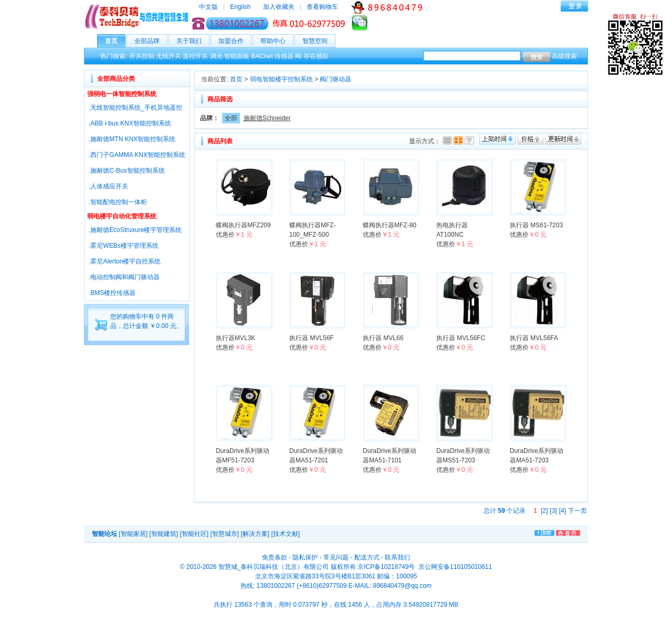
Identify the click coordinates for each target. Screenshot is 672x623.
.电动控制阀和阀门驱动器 (124, 277)
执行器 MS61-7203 (536, 225)
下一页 (577, 511)
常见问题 (336, 557)
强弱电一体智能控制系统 (122, 94)
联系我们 (397, 557)
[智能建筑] (164, 534)
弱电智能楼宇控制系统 (281, 79)
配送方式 (367, 557)
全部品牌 (151, 41)
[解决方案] (255, 534)
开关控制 (142, 56)
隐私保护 (305, 557)
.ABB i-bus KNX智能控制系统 (130, 123)
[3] (553, 511)
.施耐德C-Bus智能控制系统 (127, 171)
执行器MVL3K (235, 338)
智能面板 (237, 56)
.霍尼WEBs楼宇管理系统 (124, 246)
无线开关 (169, 56)
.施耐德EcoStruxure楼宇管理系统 (135, 230)
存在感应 (316, 56)
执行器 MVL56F (312, 338)
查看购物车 (322, 7)
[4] (563, 511)
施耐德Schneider (267, 118)
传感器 (284, 56)
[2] (544, 511)
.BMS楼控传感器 (112, 293)
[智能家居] (133, 534)
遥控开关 (195, 56)
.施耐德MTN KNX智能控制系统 (132, 139)
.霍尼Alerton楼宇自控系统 (125, 261)
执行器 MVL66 (383, 338)
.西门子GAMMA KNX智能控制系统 (137, 155)
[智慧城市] (224, 534)
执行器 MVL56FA (534, 338)
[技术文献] (285, 534)
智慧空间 (319, 41)
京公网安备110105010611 (454, 567)
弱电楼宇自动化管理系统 (122, 216)
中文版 (208, 7)
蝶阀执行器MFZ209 (243, 225)
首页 (115, 41)
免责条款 (275, 557)
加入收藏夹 (279, 7)
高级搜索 (564, 56)
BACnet (262, 56)
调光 (216, 56)
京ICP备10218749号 (386, 567)
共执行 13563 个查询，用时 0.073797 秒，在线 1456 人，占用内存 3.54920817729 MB (336, 605)
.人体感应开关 (108, 186)
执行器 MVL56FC (461, 338)
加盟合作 (235, 41)
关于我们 (193, 41)
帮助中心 (277, 41)
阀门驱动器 (335, 79)
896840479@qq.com (402, 586)
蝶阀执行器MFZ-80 (390, 225)
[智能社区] (194, 534)
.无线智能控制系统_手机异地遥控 (135, 108)
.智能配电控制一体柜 (118, 202)
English (240, 7)
